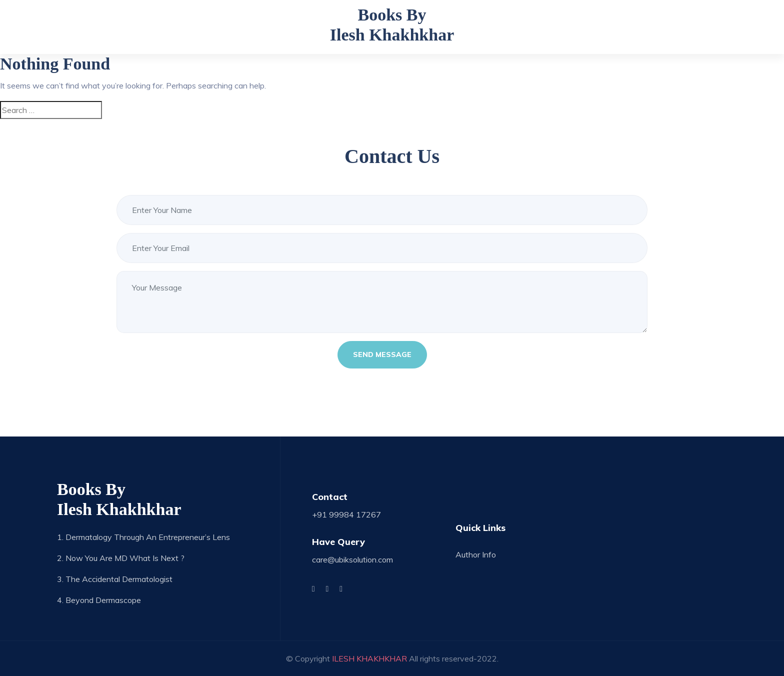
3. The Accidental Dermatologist (115, 579)
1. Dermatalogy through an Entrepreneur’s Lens (143, 537)
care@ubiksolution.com (352, 559)
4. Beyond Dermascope (99, 600)
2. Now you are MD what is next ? (121, 558)
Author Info (476, 554)
